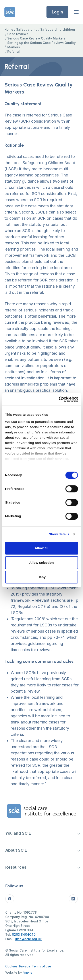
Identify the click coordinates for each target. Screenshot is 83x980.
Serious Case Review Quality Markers (36, 38)
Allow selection (41, 563)
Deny (41, 577)
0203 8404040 (24, 934)
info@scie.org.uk (28, 939)
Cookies (11, 966)
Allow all (42, 548)
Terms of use (41, 966)
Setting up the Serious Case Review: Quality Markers (41, 45)
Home (9, 29)
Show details (59, 534)
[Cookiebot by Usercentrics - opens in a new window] (59, 399)
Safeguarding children (58, 29)
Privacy (25, 966)
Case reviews (18, 34)
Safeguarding (27, 29)
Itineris (27, 972)
